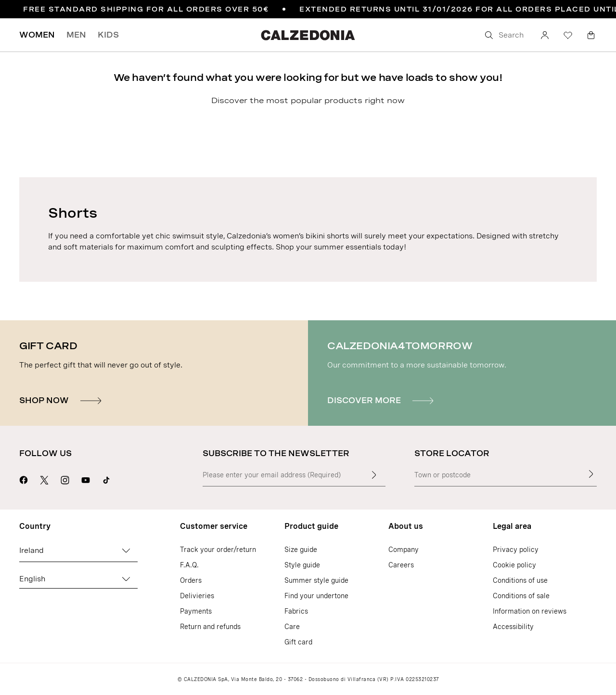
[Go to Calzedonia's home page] (308, 35)
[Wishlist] (568, 35)
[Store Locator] (591, 474)
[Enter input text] (374, 475)
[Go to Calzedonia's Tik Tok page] (106, 479)
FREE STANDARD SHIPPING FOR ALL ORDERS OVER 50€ (146, 9)
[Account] (545, 35)
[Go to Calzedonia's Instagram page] (65, 479)
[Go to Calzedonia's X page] (44, 479)
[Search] (505, 35)
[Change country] (126, 551)
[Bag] (591, 35)
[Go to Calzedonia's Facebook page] (24, 479)
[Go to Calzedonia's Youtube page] (86, 479)
